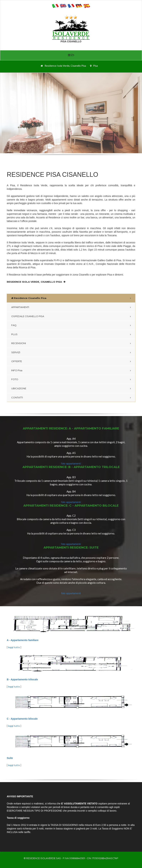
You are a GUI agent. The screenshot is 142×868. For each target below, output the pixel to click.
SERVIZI (16, 352)
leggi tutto (14, 647)
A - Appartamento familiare (23, 640)
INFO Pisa (17, 370)
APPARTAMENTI (20, 307)
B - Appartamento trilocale (22, 679)
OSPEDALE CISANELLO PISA (28, 316)
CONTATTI (17, 397)
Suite (10, 758)
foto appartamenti (71, 464)
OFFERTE (17, 361)
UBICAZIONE (19, 388)
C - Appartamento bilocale (22, 719)
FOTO (15, 379)
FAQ (14, 325)
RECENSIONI (19, 343)
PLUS (14, 334)
